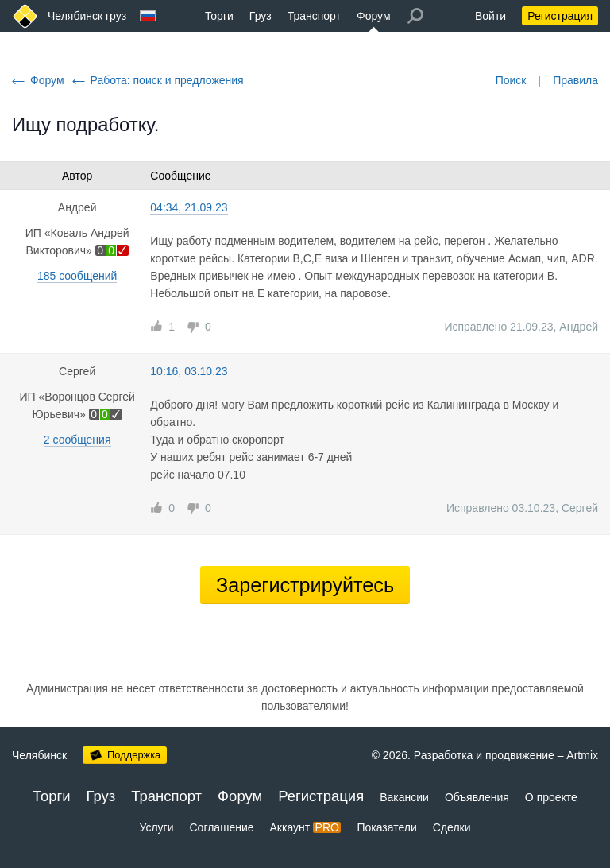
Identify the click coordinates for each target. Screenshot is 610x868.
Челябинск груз (87, 16)
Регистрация (560, 16)
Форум (374, 16)
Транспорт (314, 16)
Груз (261, 16)
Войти (490, 16)
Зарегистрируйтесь (305, 585)
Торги (219, 16)
